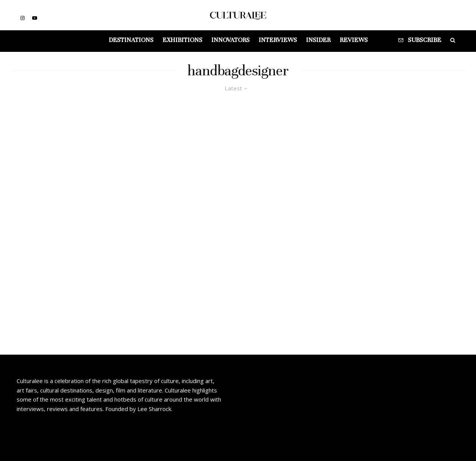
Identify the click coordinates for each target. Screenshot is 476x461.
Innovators (230, 40)
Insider (318, 40)
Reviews (354, 40)
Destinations (131, 40)
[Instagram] (23, 18)
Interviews (278, 40)
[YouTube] (35, 18)
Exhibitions (182, 40)
